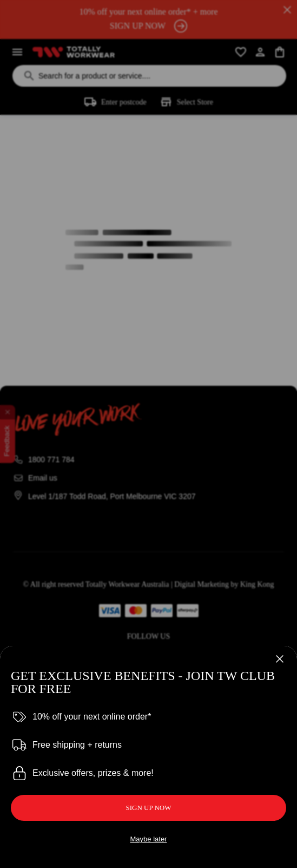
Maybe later (149, 839)
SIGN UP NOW (148, 808)
